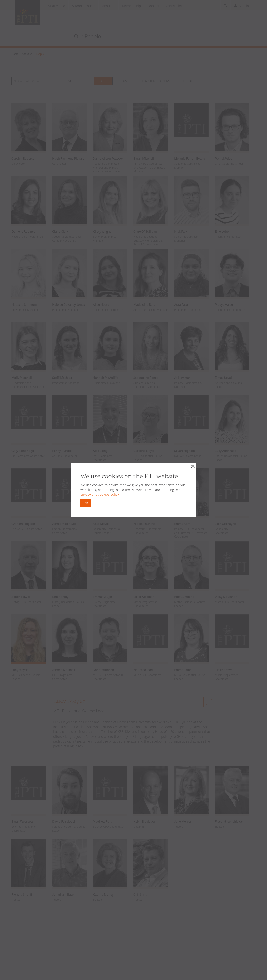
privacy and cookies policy (99, 494)
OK (86, 503)
